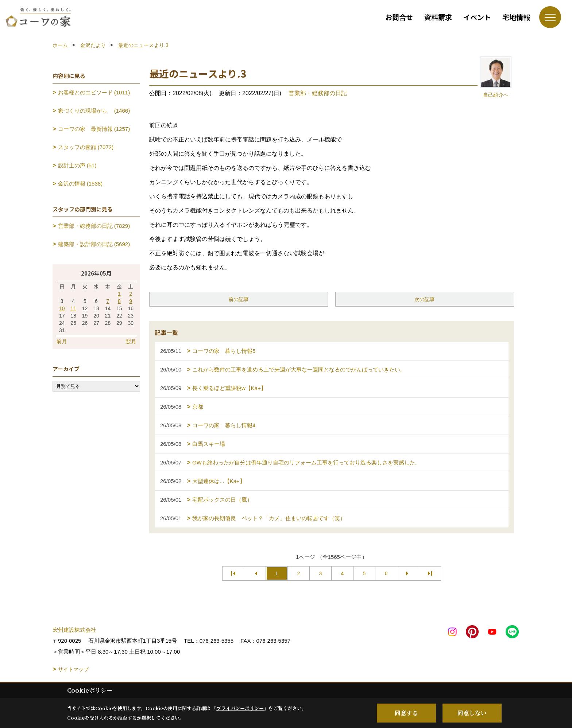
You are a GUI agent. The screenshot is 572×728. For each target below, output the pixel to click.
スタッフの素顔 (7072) (86, 147)
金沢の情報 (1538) (80, 184)
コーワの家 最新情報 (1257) (94, 129)
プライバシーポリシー (240, 708)
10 (62, 308)
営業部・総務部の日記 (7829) (94, 226)
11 (73, 308)
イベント (477, 17)
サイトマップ (73, 669)
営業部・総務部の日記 (318, 93)
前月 (62, 341)
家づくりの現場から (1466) (94, 111)
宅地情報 (516, 17)
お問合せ (399, 17)
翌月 (131, 341)
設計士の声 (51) (77, 165)
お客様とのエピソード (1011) (94, 92)
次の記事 (425, 299)
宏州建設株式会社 (74, 630)
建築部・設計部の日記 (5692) (94, 244)
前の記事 (239, 299)
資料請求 (438, 17)
